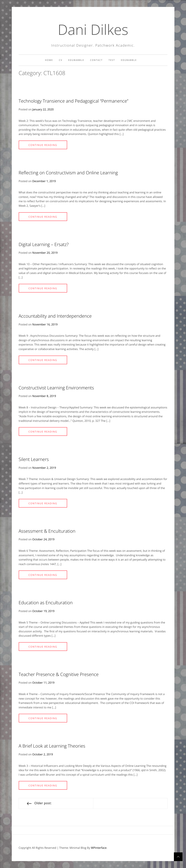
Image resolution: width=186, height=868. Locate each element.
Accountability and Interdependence (55, 316)
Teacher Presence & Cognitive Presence (59, 674)
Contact (96, 60)
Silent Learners (34, 459)
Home (49, 60)
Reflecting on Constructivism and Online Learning (68, 173)
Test (112, 60)
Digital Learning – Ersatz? (44, 244)
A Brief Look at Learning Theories (52, 746)
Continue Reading (43, 145)
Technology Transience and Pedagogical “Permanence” (74, 101)
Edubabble (76, 60)
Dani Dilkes (93, 29)
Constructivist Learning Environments (56, 388)
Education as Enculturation (46, 603)
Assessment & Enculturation (47, 531)
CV (61, 60)
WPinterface (99, 848)
